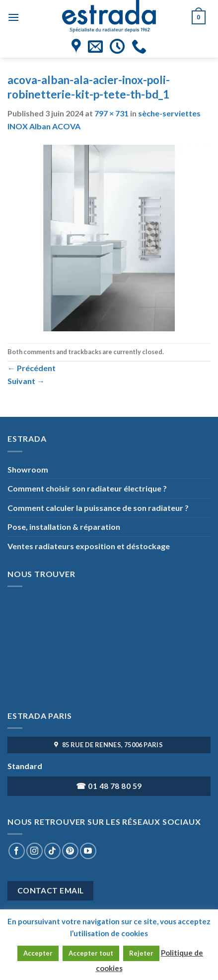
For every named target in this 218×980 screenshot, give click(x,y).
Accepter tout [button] (91, 953)
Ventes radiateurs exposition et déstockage (89, 546)
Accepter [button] (38, 953)
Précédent (32, 368)
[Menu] (13, 17)
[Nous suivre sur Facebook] (17, 851)
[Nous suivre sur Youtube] (88, 851)
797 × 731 (111, 113)
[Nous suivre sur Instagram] (35, 851)
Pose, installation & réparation (64, 527)
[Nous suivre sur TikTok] (52, 851)
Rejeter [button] (141, 953)
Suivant (26, 381)
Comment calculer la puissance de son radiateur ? (98, 508)
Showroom (28, 469)
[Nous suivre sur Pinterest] (70, 851)
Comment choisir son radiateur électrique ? (87, 488)
